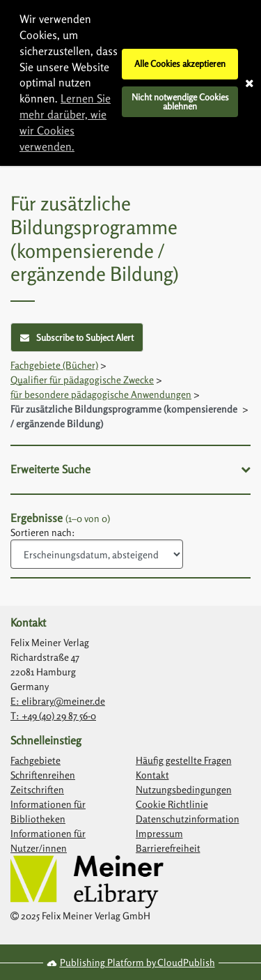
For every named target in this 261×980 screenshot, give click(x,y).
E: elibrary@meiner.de (58, 701)
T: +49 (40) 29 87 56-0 (53, 715)
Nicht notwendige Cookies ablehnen (180, 101)
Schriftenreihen (43, 775)
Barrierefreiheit (168, 848)
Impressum (159, 833)
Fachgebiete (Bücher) (54, 365)
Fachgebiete (35, 760)
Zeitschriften (37, 789)
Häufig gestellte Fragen (184, 760)
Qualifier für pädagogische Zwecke (82, 380)
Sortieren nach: (43, 532)
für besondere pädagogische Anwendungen (101, 394)
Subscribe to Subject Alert (77, 337)
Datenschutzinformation (188, 819)
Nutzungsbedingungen (184, 789)
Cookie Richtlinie (172, 804)
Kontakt (152, 775)
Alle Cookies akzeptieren (180, 63)
